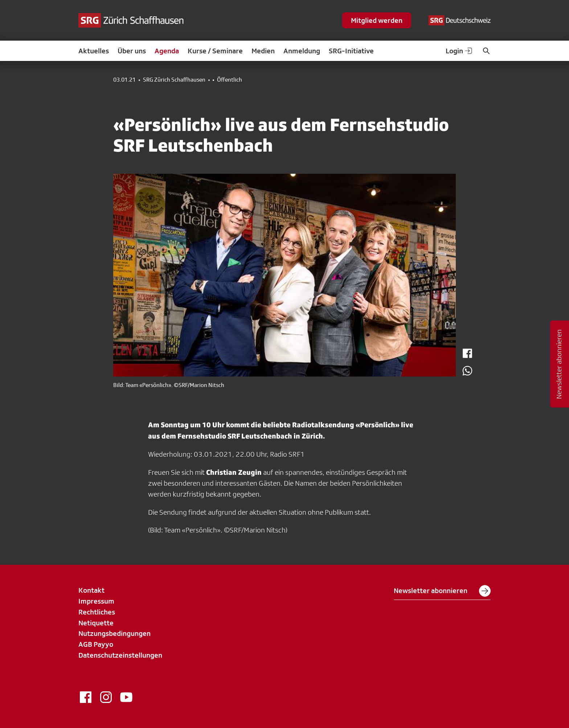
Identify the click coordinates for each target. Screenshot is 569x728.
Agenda (167, 51)
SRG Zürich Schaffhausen (174, 80)
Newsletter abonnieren (442, 591)
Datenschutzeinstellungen (120, 655)
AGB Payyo (96, 644)
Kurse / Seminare (215, 51)
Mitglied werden (377, 20)
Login (459, 51)
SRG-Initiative (351, 51)
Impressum (96, 601)
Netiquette (96, 623)
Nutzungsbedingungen (114, 633)
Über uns (132, 51)
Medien (263, 51)
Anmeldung (302, 51)
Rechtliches (97, 612)
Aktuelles (94, 51)
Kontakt (91, 590)
